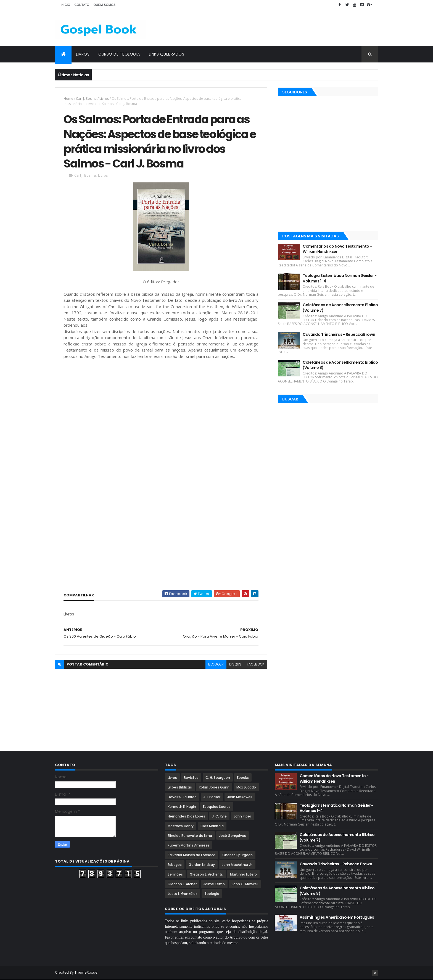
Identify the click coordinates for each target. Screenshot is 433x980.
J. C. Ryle (219, 816)
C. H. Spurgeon (218, 778)
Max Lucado (246, 787)
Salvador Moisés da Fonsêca (192, 855)
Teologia (212, 894)
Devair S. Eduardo (182, 797)
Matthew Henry (181, 826)
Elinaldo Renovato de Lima (190, 836)
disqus (235, 664)
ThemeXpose (86, 972)
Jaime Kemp (214, 884)
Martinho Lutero (243, 874)
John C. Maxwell (245, 884)
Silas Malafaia (212, 826)
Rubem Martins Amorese (189, 845)
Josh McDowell (240, 797)
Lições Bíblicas (180, 787)
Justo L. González (183, 894)
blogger (216, 664)
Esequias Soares (217, 807)
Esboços (175, 865)
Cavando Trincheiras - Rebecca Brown (339, 334)
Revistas (191, 778)
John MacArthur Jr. (237, 865)
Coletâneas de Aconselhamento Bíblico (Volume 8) (340, 365)
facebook (256, 664)
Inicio (65, 5)
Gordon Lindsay (202, 865)
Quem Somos (104, 5)
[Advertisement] (278, 28)
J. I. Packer (212, 797)
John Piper (242, 816)
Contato (82, 5)
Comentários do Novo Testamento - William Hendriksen (337, 249)
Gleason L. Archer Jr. (206, 874)
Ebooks (243, 778)
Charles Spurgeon (237, 855)
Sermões (175, 874)
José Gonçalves (233, 836)
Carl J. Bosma (86, 99)
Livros (83, 54)
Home (68, 99)
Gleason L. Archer (182, 884)
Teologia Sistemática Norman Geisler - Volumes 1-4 (340, 278)
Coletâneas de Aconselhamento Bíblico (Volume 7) (340, 308)
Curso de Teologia (119, 54)
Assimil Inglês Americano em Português (337, 917)
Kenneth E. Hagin (182, 807)
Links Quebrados (167, 54)
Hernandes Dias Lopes (186, 816)
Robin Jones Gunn (214, 787)
